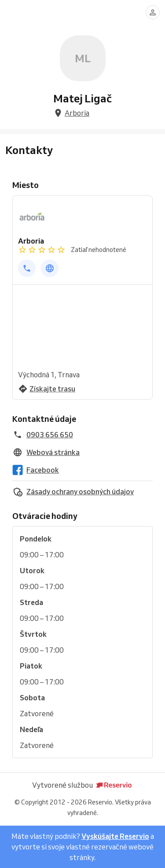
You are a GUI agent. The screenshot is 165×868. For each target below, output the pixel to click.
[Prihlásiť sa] (153, 12)
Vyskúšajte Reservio (115, 836)
